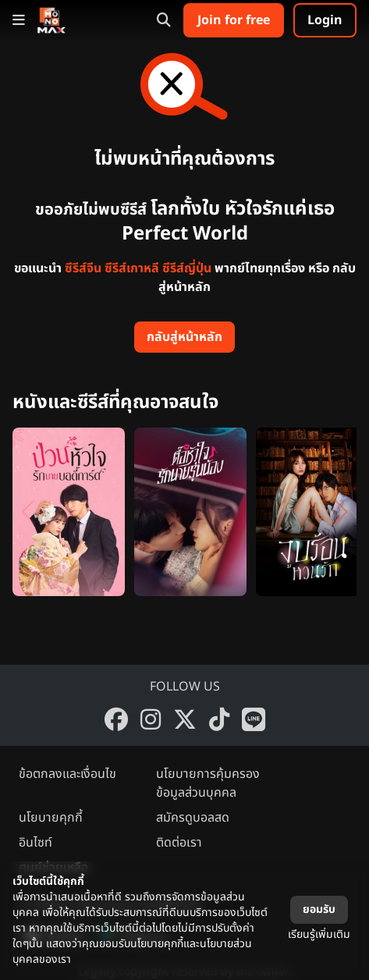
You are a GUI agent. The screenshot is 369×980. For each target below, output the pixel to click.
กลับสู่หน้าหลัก (184, 337)
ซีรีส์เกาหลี (132, 268)
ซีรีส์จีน (83, 268)
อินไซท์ (35, 843)
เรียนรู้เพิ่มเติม (319, 934)
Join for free (234, 20)
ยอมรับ (319, 909)
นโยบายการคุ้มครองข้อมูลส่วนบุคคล (208, 783)
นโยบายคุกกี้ (51, 818)
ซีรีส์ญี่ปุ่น (187, 268)
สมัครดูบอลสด (193, 818)
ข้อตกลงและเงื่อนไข (67, 774)
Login (325, 20)
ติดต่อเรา (179, 843)
